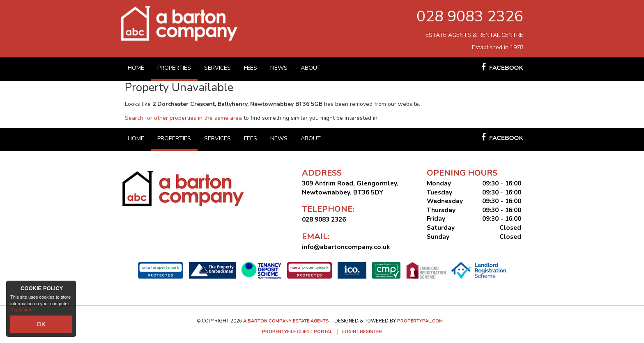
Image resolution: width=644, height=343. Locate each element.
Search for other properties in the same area (183, 118)
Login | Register (362, 332)
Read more (21, 314)
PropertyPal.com (420, 321)
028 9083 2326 (470, 16)
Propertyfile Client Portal (297, 332)
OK (41, 326)
